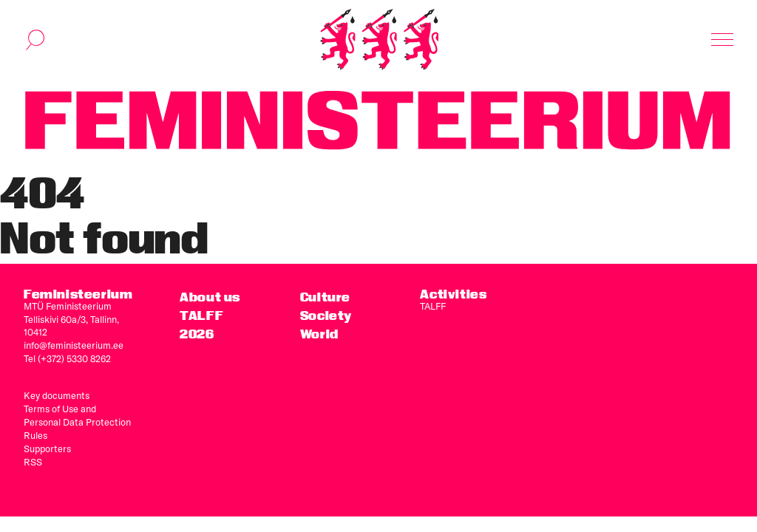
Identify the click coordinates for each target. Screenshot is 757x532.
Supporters (47, 449)
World (319, 334)
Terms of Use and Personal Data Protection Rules (77, 422)
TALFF (433, 306)
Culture (325, 297)
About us (210, 297)
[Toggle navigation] (722, 40)
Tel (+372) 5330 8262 (67, 358)
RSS (33, 462)
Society (326, 315)
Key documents (57, 395)
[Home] (379, 40)
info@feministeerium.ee (74, 345)
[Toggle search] (35, 40)
